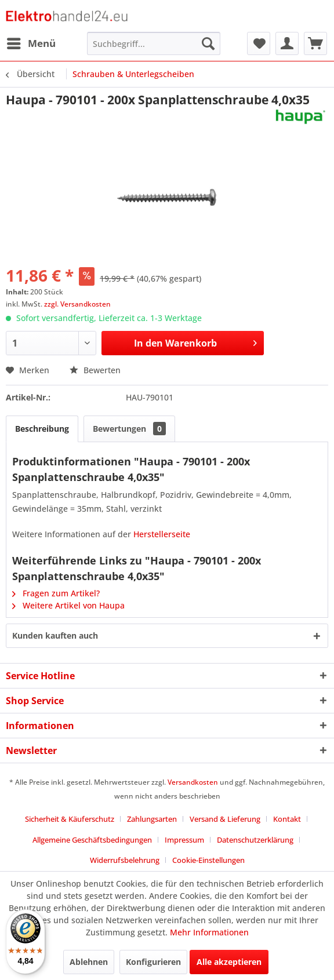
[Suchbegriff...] (154, 43)
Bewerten (95, 370)
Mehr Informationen (209, 932)
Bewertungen (129, 429)
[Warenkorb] (315, 43)
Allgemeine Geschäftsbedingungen (92, 840)
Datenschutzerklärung (255, 840)
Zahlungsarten (152, 819)
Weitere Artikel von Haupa (68, 605)
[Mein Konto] (287, 43)
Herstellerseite (162, 534)
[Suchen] (208, 43)
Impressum (184, 840)
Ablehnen (89, 962)
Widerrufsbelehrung (125, 860)
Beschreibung (42, 429)
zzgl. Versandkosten (77, 304)
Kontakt (287, 819)
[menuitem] (31, 43)
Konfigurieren (153, 962)
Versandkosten (193, 782)
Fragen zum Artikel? (56, 593)
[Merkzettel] (259, 43)
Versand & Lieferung (225, 819)
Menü (31, 42)
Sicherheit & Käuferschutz (70, 819)
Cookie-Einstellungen (208, 860)
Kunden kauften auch (55, 635)
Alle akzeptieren (229, 962)
